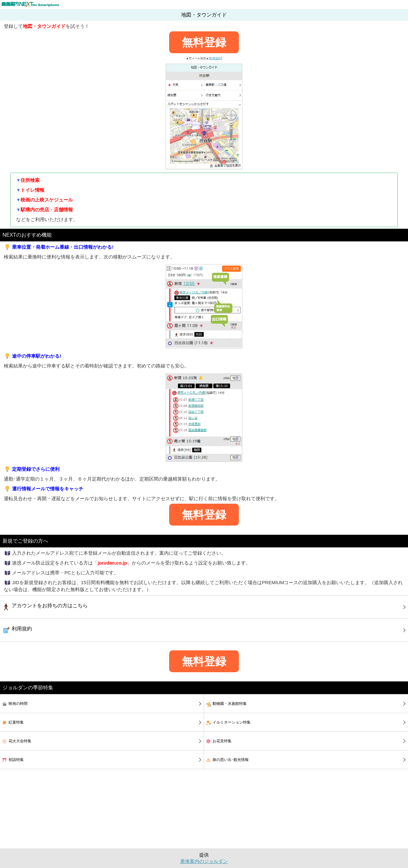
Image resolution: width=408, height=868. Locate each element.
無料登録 (204, 42)
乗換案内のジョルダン (204, 861)
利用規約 (215, 58)
